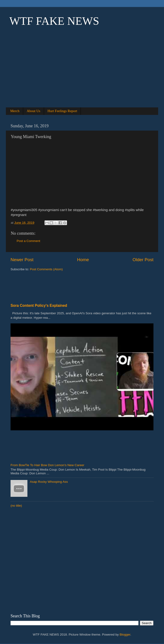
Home (83, 260)
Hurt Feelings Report (62, 111)
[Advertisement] (82, 73)
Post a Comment (28, 241)
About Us (34, 111)
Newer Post (22, 260)
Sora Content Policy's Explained (39, 306)
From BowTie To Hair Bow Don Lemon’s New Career (47, 465)
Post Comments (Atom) (46, 269)
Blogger (125, 635)
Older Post (143, 260)
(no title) (16, 506)
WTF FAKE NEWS (54, 21)
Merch (15, 111)
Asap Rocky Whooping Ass (49, 482)
